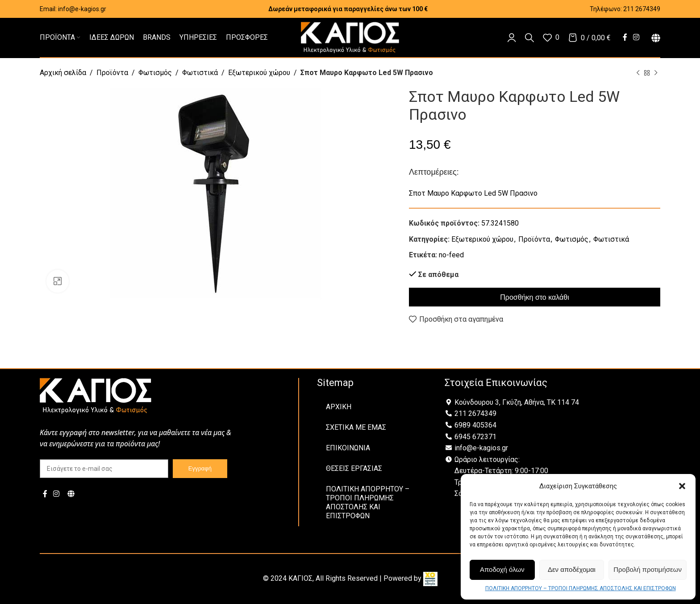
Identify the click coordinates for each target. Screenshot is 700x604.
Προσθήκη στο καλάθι (534, 297)
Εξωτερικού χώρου (259, 73)
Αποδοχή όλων (502, 569)
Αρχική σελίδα (63, 73)
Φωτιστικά (200, 73)
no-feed (451, 255)
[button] (682, 486)
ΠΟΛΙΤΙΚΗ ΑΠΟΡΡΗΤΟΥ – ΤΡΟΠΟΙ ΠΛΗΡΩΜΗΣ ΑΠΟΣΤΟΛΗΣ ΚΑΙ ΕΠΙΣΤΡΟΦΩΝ (581, 588)
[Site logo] (350, 37)
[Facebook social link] (625, 37)
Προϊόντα (112, 73)
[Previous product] (638, 73)
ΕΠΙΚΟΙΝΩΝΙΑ (348, 448)
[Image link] (96, 395)
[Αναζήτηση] (529, 38)
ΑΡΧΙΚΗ (339, 407)
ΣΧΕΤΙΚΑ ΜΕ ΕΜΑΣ (356, 427)
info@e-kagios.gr (82, 9)
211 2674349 (642, 9)
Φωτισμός (155, 73)
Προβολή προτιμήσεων (648, 569)
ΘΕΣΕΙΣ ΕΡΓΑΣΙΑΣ (354, 468)
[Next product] (656, 73)
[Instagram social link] (636, 37)
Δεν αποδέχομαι (572, 569)
